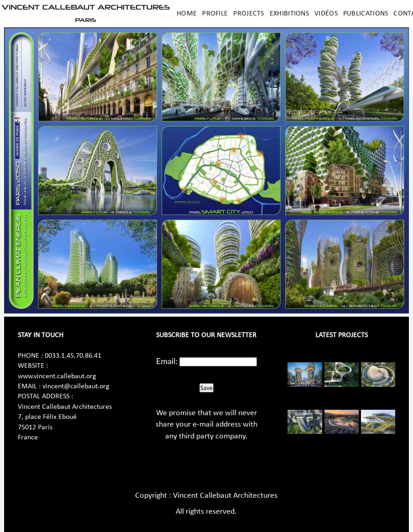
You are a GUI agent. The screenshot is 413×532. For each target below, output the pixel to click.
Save (206, 388)
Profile (215, 14)
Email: (167, 361)
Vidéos (326, 14)
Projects (248, 14)
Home (187, 14)
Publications (366, 14)
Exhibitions (289, 14)
